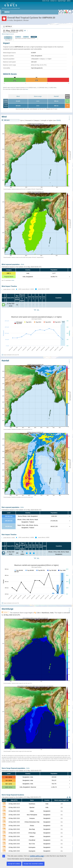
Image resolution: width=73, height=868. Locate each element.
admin (69, 1)
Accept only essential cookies (33, 864)
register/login (62, 1)
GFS (18, 37)
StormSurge (7, 609)
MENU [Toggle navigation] (6, 12)
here (27, 89)
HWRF (26, 37)
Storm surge (38, 96)
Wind (18, 96)
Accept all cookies (14, 864)
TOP (69, 118)
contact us (54, 1)
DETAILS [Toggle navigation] (7, 27)
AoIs (23, 264)
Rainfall (56, 96)
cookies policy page (37, 856)
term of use (46, 1)
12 (6, 305)
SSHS (58, 120)
